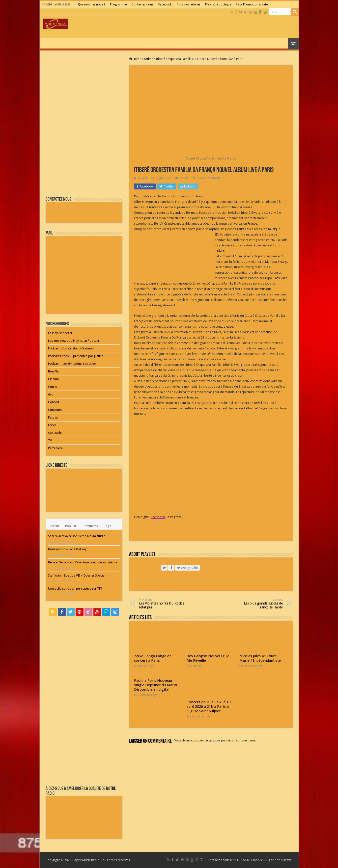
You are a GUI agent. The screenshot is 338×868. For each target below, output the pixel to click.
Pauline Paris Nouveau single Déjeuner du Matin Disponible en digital (155, 685)
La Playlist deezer (60, 333)
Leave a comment (209, 178)
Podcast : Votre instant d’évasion (71, 348)
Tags (108, 526)
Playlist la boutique (218, 4)
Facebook (165, 4)
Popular (71, 526)
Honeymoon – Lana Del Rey (67, 549)
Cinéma (53, 379)
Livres (52, 425)
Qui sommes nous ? (92, 4)
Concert (54, 402)
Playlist (142, 178)
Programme (118, 4)
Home (135, 59)
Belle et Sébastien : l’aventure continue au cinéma (83, 562)
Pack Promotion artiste (252, 4)
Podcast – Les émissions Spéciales (72, 364)
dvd (51, 394)
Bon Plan (54, 371)
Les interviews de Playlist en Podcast (74, 341)
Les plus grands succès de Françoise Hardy (257, 604)
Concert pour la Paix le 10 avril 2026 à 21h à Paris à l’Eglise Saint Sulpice (209, 707)
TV (50, 440)
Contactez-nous (142, 4)
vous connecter (202, 740)
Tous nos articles (188, 4)
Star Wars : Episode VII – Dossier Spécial (77, 575)
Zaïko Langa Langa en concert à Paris (153, 658)
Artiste (149, 59)
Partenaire (55, 448)
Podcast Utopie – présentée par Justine (76, 356)
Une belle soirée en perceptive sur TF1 (75, 589)
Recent (54, 526)
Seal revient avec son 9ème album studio (77, 536)
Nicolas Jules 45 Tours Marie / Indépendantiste (260, 658)
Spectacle (55, 433)
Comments (90, 526)
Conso (53, 387)
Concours (55, 410)
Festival (53, 417)
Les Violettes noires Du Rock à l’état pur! (164, 604)
